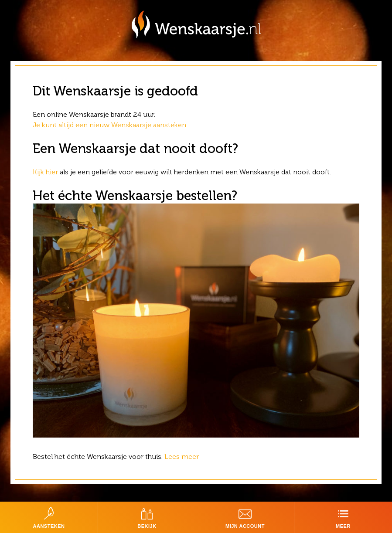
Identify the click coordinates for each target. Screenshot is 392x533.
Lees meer (182, 457)
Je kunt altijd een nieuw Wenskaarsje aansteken (109, 125)
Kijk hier (45, 172)
